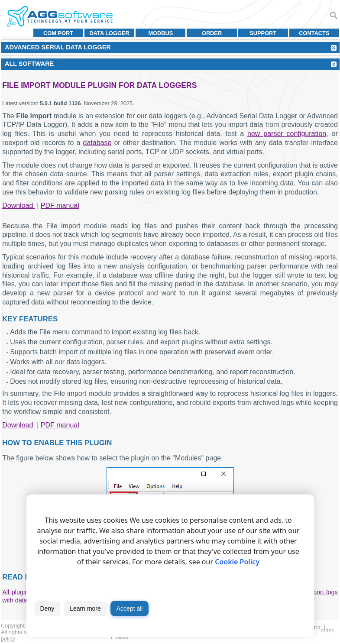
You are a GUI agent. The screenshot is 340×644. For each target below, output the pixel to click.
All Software (29, 64)
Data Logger (110, 33)
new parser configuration (287, 134)
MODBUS (160, 33)
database (97, 143)
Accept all (130, 608)
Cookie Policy (237, 562)
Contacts (314, 33)
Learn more (85, 608)
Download (19, 205)
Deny (47, 608)
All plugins (17, 592)
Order (212, 33)
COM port (58, 33)
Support (263, 33)
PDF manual (60, 205)
